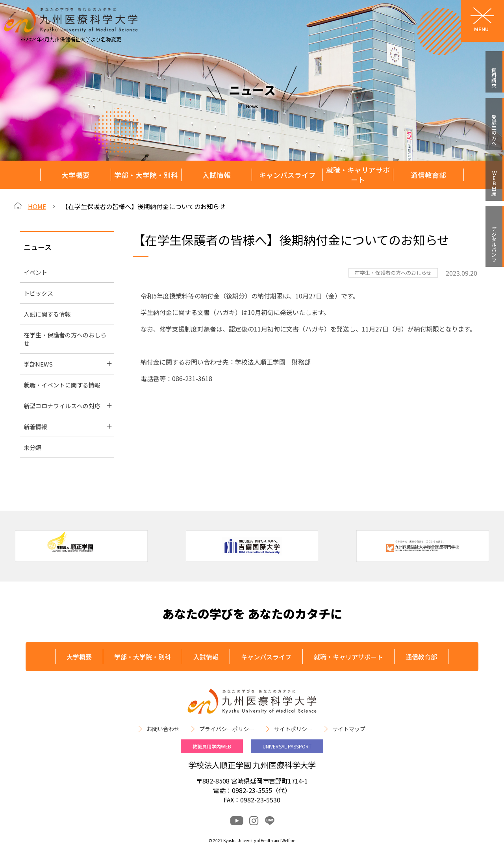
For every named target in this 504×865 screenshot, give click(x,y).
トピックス (38, 293)
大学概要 (76, 175)
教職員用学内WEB (212, 746)
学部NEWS (38, 364)
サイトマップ (349, 729)
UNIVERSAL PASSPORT (287, 746)
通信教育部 (428, 175)
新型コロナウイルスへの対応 (62, 406)
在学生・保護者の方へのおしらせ (65, 339)
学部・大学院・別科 (146, 175)
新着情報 (35, 427)
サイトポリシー (293, 729)
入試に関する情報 (47, 314)
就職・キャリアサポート (358, 175)
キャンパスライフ (287, 175)
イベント (35, 272)
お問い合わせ (163, 729)
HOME (37, 206)
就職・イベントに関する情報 (62, 385)
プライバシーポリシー (227, 729)
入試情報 (217, 175)
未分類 (32, 447)
